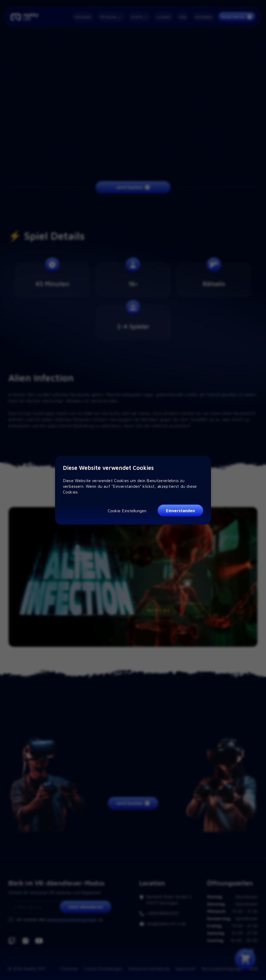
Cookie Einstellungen (127, 510)
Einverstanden (180, 511)
